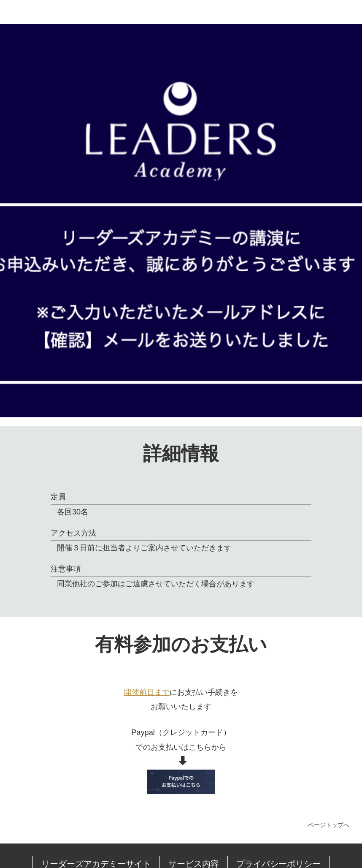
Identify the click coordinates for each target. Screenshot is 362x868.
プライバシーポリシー (234, 838)
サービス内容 (170, 838)
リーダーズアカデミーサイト (96, 838)
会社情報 (293, 838)
